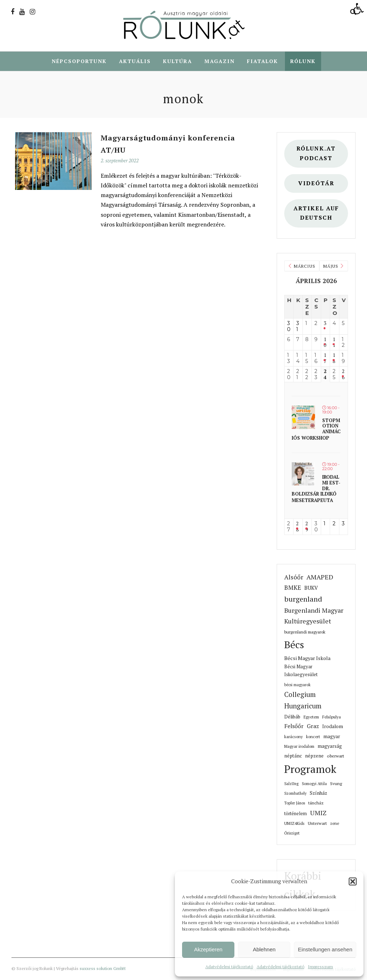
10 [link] (325, 343)
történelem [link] (295, 814)
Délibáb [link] (292, 717)
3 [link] (325, 324)
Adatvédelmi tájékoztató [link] (229, 967)
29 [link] (307, 527)
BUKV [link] (311, 588)
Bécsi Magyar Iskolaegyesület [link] (301, 671)
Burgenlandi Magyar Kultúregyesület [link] (314, 616)
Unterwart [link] (317, 824)
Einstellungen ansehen (325, 949)
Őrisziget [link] (292, 833)
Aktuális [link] (135, 61)
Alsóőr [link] (294, 577)
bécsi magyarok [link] (297, 685)
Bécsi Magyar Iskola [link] (307, 658)
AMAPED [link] (320, 577)
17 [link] (325, 359)
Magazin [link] (220, 61)
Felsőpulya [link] (332, 717)
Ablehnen (264, 949)
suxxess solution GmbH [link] (103, 969)
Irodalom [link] (333, 727)
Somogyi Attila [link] (314, 784)
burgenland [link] (303, 599)
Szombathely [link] (295, 794)
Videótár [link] (316, 184)
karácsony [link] (294, 737)
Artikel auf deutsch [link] (316, 214)
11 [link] (334, 343)
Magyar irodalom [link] (299, 747)
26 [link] (343, 375)
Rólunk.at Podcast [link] (316, 154)
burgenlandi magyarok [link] (305, 632)
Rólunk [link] (303, 61)
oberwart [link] (335, 756)
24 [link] (325, 375)
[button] (353, 881)
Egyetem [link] (311, 717)
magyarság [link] (330, 746)
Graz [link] (313, 726)
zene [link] (335, 824)
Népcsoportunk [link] (79, 61)
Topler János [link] (295, 803)
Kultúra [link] (178, 61)
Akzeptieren (208, 949)
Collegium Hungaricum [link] (303, 701)
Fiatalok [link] (263, 61)
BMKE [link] (293, 588)
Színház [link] (318, 793)
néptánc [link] (293, 756)
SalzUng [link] (291, 784)
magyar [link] (332, 737)
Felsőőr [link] (294, 726)
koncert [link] (313, 737)
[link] (358, 9)
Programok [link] (310, 769)
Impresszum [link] (320, 967)
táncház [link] (316, 803)
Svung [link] (336, 784)
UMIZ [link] (318, 813)
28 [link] (297, 527)
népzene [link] (314, 756)
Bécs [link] (294, 645)
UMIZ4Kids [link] (294, 824)
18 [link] (334, 359)
